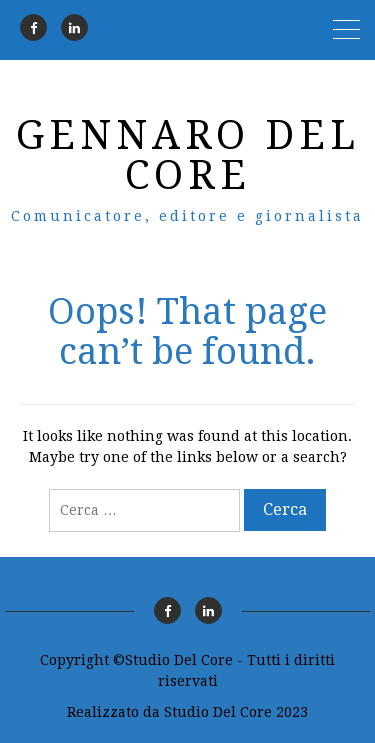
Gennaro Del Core (188, 155)
